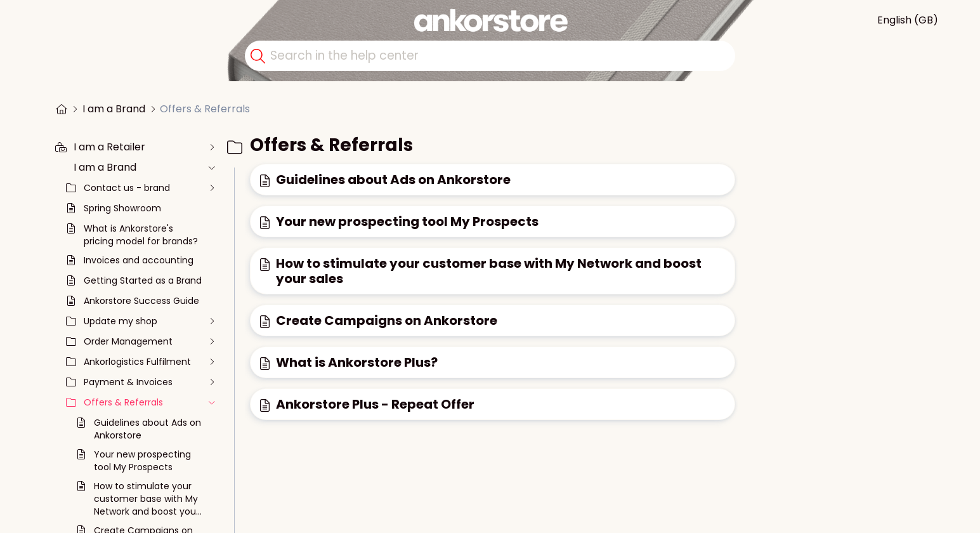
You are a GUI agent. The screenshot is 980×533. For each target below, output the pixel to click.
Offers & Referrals (205, 109)
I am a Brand (114, 109)
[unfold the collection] (211, 147)
